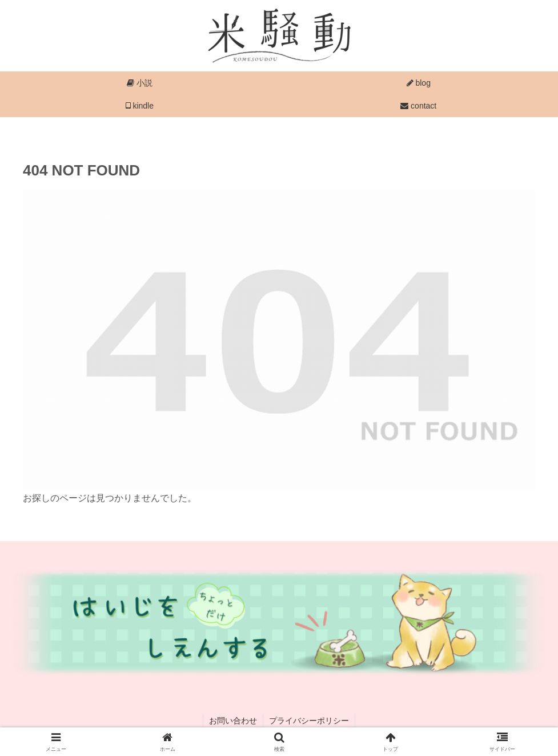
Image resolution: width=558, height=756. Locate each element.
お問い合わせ (233, 721)
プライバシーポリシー (309, 721)
